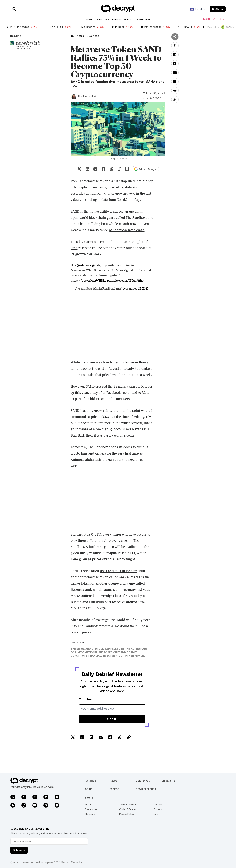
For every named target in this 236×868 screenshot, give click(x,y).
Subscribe (19, 850)
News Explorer (146, 789)
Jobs (156, 814)
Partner (90, 781)
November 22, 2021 (136, 288)
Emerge (116, 20)
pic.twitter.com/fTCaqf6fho (125, 281)
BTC (13, 27)
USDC (145, 27)
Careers (158, 809)
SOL (180, 27)
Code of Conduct (128, 809)
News (89, 20)
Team (88, 804)
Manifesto (90, 814)
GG (107, 20)
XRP (114, 27)
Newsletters (143, 20)
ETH (48, 27)
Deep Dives (143, 781)
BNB (82, 27)
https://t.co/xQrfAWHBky (88, 281)
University (168, 781)
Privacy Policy (127, 814)
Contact (158, 804)
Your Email (87, 699)
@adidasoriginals (89, 265)
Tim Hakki (89, 96)
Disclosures (91, 809)
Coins (89, 789)
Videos (128, 20)
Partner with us (214, 19)
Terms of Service (128, 804)
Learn (99, 20)
